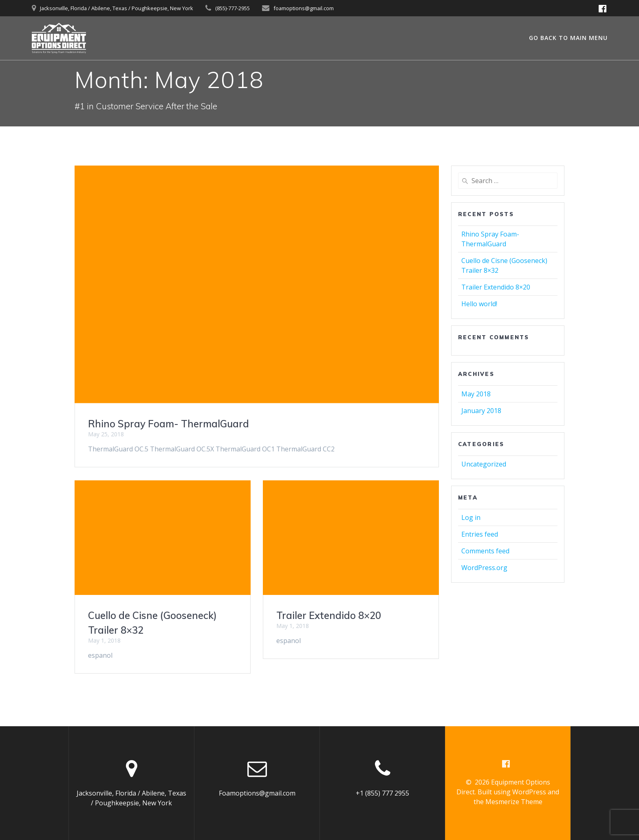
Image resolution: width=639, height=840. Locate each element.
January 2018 (481, 411)
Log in (471, 517)
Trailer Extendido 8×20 (329, 615)
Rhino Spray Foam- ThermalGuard (169, 424)
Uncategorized (484, 464)
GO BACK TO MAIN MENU (568, 38)
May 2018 (476, 394)
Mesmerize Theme (514, 802)
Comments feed (485, 551)
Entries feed (480, 534)
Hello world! (479, 304)
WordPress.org (484, 568)
